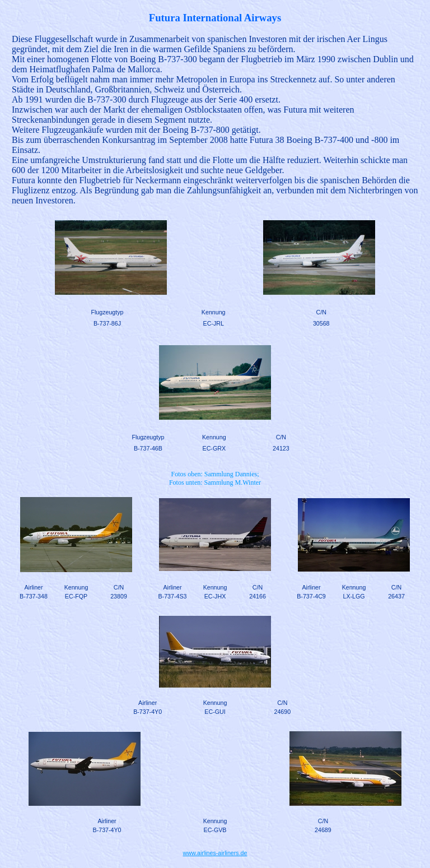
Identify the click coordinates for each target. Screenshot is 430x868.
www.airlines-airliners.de (215, 853)
